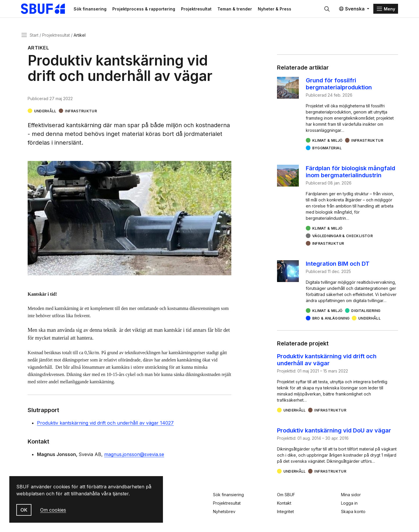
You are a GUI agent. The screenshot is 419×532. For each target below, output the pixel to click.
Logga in (349, 503)
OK (24, 510)
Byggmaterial (327, 149)
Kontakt (284, 503)
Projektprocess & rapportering (148, 9)
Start (34, 36)
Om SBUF (286, 495)
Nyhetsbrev (224, 511)
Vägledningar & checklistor (342, 237)
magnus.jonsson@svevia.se (134, 455)
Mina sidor (351, 495)
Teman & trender (239, 9)
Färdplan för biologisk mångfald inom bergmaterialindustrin (350, 173)
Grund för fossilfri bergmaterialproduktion (339, 85)
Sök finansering (94, 9)
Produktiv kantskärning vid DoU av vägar (334, 432)
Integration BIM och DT (338, 265)
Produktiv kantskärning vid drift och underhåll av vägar (327, 361)
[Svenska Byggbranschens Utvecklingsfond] (48, 9)
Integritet (285, 511)
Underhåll (45, 112)
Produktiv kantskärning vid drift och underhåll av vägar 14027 (105, 424)
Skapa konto (353, 511)
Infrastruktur (81, 112)
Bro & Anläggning (331, 319)
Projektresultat (200, 9)
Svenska (352, 9)
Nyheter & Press (279, 9)
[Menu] (386, 9)
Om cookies (53, 510)
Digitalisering (366, 312)
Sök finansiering (228, 495)
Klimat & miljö (327, 142)
